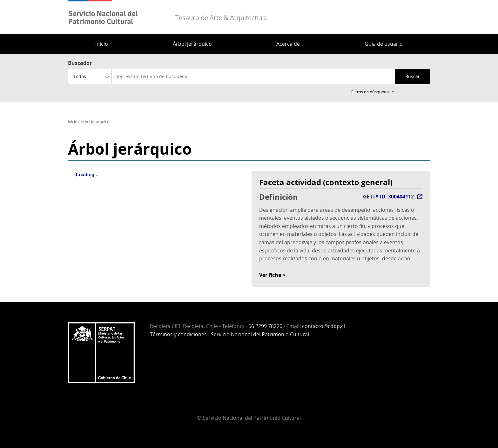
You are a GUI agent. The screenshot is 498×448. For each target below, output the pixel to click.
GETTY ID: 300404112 (388, 197)
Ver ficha (270, 275)
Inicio (102, 44)
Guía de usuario (384, 44)
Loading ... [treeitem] (88, 174)
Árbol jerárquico (192, 44)
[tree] (157, 180)
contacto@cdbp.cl (323, 326)
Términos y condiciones (178, 334)
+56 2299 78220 (264, 326)
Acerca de (288, 44)
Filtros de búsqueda (370, 92)
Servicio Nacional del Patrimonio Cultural (260, 334)
